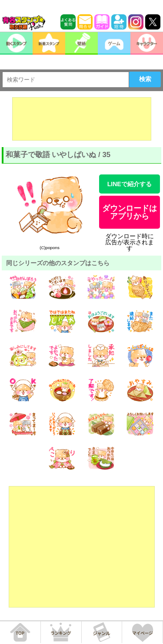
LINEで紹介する (130, 184)
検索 (145, 79)
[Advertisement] (82, 119)
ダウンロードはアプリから (130, 212)
